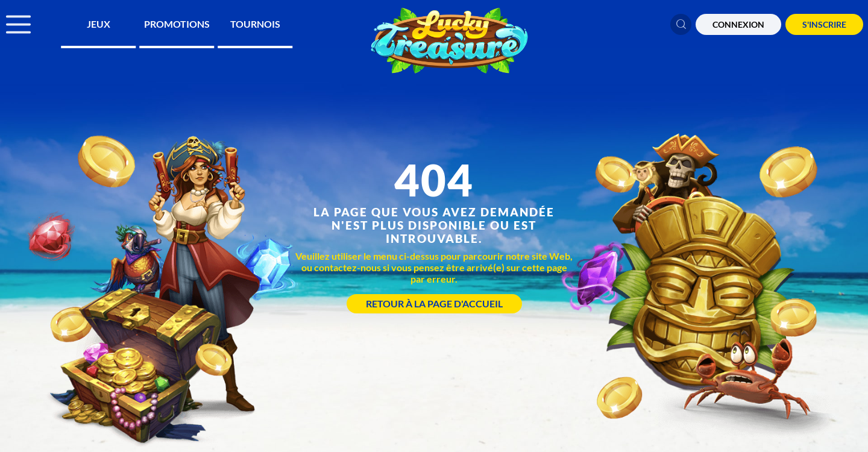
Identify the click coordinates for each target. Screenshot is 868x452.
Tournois (255, 24)
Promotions (177, 24)
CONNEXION (738, 24)
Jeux (99, 24)
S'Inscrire (824, 24)
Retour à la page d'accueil (434, 303)
